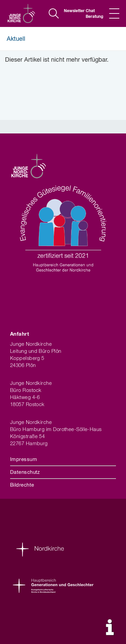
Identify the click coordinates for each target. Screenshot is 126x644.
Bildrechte (22, 485)
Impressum (24, 459)
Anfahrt (19, 334)
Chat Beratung (94, 14)
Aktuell (16, 39)
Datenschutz (25, 472)
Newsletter (72, 11)
